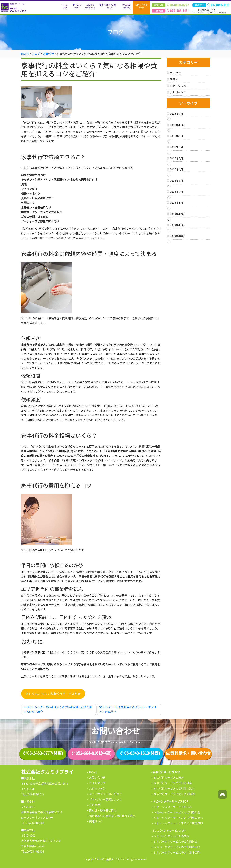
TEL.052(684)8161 (33, 823)
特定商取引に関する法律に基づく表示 (112, 816)
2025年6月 (176, 147)
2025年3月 (176, 181)
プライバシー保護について (105, 799)
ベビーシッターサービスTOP (170, 801)
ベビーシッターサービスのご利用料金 (177, 812)
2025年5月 (176, 158)
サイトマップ (97, 783)
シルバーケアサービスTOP (169, 831)
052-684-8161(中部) (94, 753)
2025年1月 (176, 203)
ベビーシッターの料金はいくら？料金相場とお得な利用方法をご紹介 (58, 709)
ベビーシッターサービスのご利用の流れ (178, 818)
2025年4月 (176, 169)
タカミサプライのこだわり (105, 794)
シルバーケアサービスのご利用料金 (176, 841)
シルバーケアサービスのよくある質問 (177, 852)
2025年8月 (176, 136)
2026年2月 (176, 114)
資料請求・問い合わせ (188, 753)
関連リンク (96, 821)
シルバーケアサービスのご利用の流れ (177, 847)
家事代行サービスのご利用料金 (173, 783)
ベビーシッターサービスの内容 (173, 807)
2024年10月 (177, 236)
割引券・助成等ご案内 (103, 810)
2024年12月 (177, 214)
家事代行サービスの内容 (169, 777)
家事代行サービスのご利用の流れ (174, 788)
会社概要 (127, 6)
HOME (93, 772)
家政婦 (174, 79)
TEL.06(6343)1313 (33, 851)
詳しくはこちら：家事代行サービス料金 (53, 694)
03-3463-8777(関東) (45, 753)
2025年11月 (177, 125)
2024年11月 (177, 225)
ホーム (65, 6)
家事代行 (175, 73)
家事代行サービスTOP (166, 772)
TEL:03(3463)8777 (33, 794)
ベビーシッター (179, 86)
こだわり (90, 6)
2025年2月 (176, 192)
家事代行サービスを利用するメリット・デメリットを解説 (128, 709)
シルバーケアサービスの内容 (171, 836)
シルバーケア (178, 92)
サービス (77, 6)
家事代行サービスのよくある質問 (174, 794)
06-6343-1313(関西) (142, 753)
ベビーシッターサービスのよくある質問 (178, 823)
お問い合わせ (141, 6)
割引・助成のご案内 (109, 6)
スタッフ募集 (97, 788)
